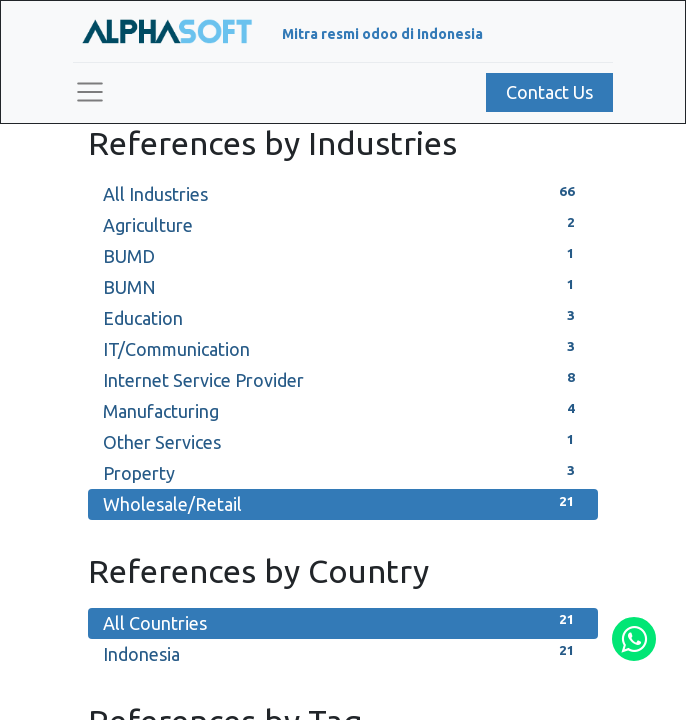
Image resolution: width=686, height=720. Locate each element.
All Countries (343, 621)
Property (343, 471)
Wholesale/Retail (343, 502)
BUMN (343, 285)
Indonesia (343, 652)
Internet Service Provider (343, 378)
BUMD (343, 254)
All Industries (343, 192)
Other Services (343, 440)
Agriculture (343, 223)
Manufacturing (343, 409)
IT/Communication (343, 347)
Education (343, 316)
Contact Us (549, 92)
